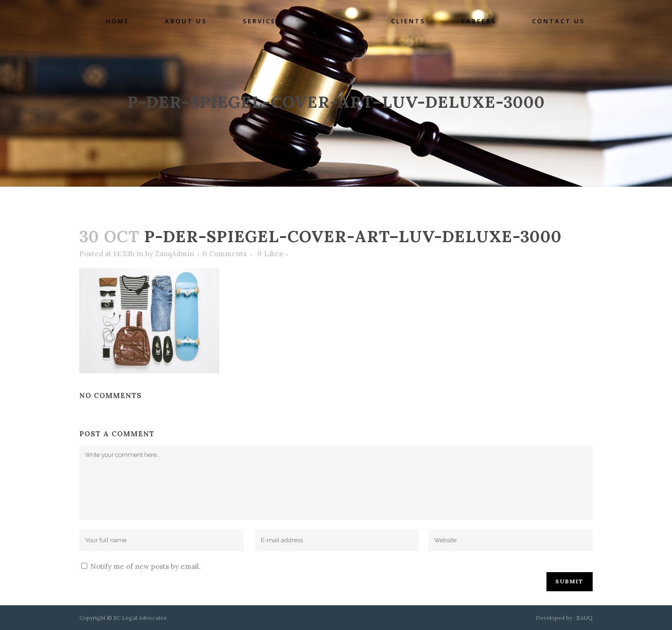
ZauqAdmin (175, 254)
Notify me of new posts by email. (146, 566)
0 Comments (225, 254)
